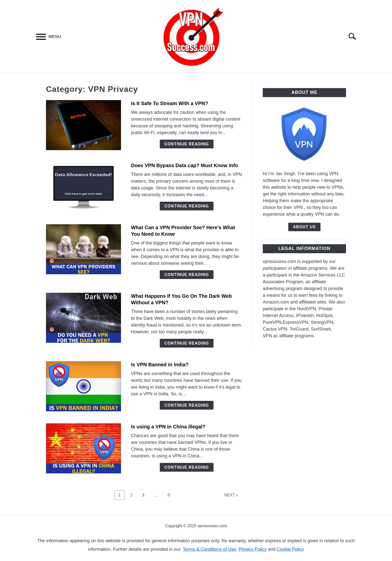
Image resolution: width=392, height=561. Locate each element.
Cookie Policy (290, 549)
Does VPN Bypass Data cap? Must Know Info (184, 165)
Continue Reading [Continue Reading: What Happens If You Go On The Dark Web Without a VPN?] (187, 343)
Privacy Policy (252, 549)
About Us (304, 227)
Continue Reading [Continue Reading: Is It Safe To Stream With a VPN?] (187, 144)
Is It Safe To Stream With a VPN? (169, 103)
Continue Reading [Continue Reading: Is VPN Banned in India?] (187, 405)
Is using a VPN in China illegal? (168, 427)
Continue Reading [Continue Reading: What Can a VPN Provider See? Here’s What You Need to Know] (187, 275)
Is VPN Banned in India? (160, 365)
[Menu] (41, 38)
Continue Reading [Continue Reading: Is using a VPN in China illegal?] (187, 467)
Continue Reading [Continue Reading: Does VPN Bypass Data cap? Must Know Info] (187, 206)
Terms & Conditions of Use (209, 549)
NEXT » (231, 495)
